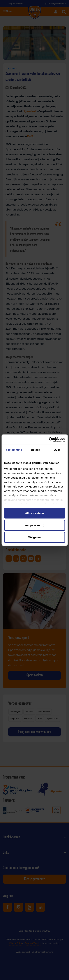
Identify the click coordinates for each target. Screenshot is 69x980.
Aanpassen (35, 525)
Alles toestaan (35, 513)
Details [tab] (36, 450)
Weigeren (34, 537)
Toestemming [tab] (13, 450)
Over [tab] (57, 450)
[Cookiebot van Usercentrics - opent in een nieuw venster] (49, 439)
